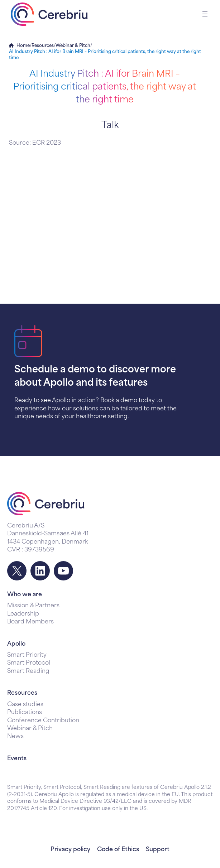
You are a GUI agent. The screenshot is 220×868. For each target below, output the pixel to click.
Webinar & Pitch (73, 46)
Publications (25, 713)
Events (17, 759)
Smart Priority (27, 655)
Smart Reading (28, 671)
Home (23, 46)
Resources (43, 46)
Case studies (25, 705)
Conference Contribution (43, 721)
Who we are (25, 595)
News (15, 737)
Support (158, 850)
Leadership (23, 614)
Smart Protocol (29, 663)
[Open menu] (205, 14)
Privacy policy (70, 850)
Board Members (30, 622)
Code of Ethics (118, 850)
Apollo (16, 644)
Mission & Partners (33, 606)
